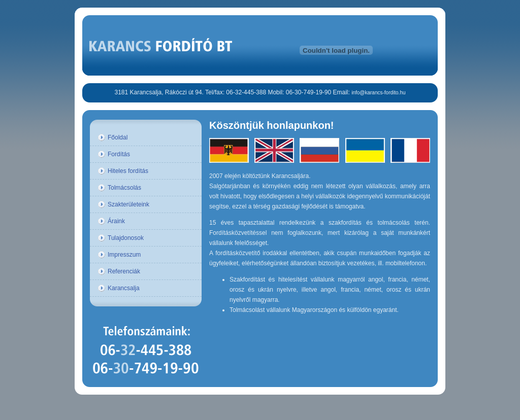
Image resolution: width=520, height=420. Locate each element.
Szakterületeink (128, 204)
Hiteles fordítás (128, 171)
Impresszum (124, 255)
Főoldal (118, 137)
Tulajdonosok (126, 238)
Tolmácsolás (124, 188)
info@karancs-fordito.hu (378, 93)
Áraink (116, 221)
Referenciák (124, 271)
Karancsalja (124, 288)
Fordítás (119, 154)
